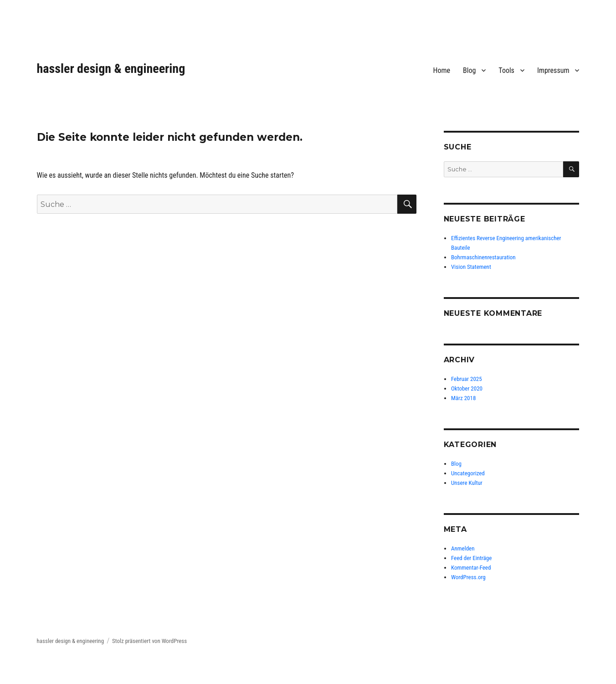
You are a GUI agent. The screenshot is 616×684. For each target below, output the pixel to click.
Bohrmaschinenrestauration (483, 257)
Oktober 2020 (467, 388)
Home (442, 70)
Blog (469, 70)
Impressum (553, 70)
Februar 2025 (467, 379)
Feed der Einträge (471, 558)
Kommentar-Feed (471, 568)
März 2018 (463, 398)
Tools (506, 70)
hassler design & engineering (111, 69)
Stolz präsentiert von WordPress (149, 641)
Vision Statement (471, 267)
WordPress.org (468, 577)
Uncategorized (468, 473)
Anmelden (463, 548)
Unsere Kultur (467, 483)
